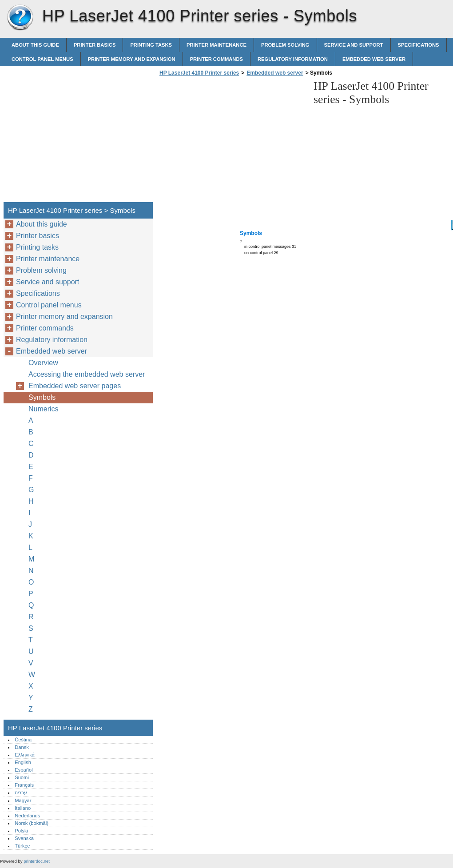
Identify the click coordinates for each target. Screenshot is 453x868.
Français (24, 785)
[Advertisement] (232, 142)
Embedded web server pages (75, 386)
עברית (21, 792)
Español (24, 770)
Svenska (24, 838)
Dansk (22, 747)
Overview (43, 363)
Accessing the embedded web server (87, 374)
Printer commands (217, 59)
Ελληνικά (25, 755)
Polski (21, 831)
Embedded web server (374, 59)
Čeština (23, 740)
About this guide (35, 45)
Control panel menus (42, 59)
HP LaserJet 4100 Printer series (20, 18)
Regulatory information (293, 59)
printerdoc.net (37, 861)
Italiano (23, 808)
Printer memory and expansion (132, 59)
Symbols (42, 397)
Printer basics (95, 45)
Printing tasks (151, 45)
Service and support (354, 45)
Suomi (22, 777)
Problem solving (285, 45)
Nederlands (27, 816)
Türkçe (22, 846)
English (23, 762)
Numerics (44, 409)
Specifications (419, 45)
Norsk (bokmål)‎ (32, 823)
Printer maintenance (217, 45)
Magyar (23, 800)
